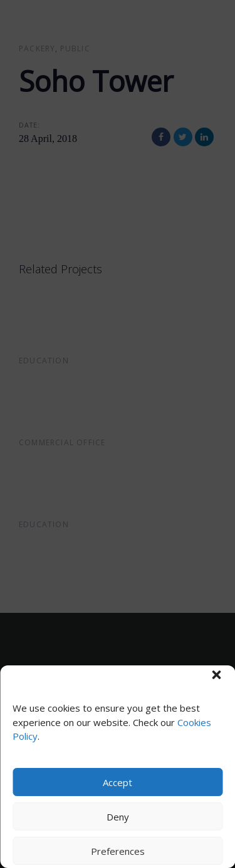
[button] (216, 675)
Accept (118, 782)
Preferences (118, 851)
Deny (118, 817)
